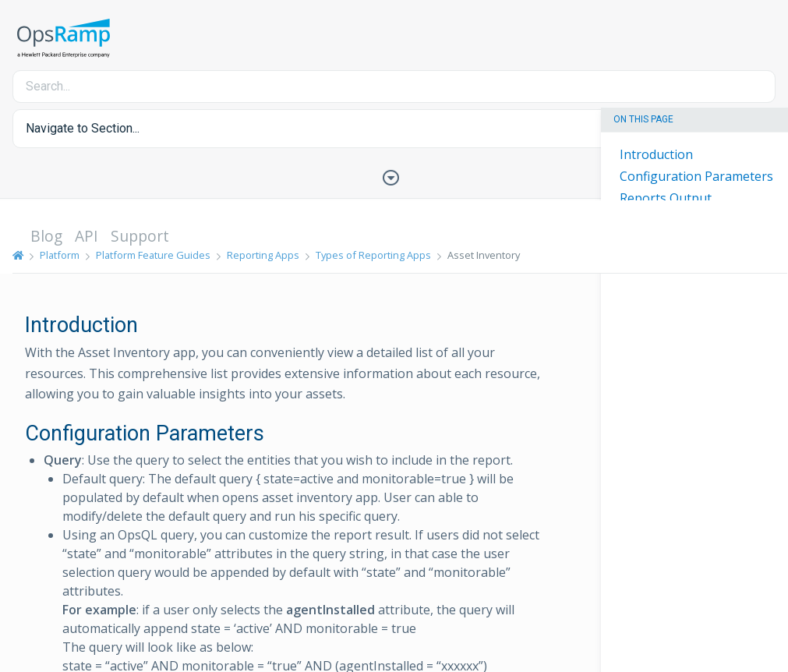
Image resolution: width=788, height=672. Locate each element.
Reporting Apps (263, 255)
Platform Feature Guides (153, 255)
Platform (60, 255)
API (87, 236)
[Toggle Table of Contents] (394, 176)
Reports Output (666, 198)
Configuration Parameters (696, 176)
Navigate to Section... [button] (83, 128)
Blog (46, 236)
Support (140, 236)
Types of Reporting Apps (373, 255)
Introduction (656, 154)
